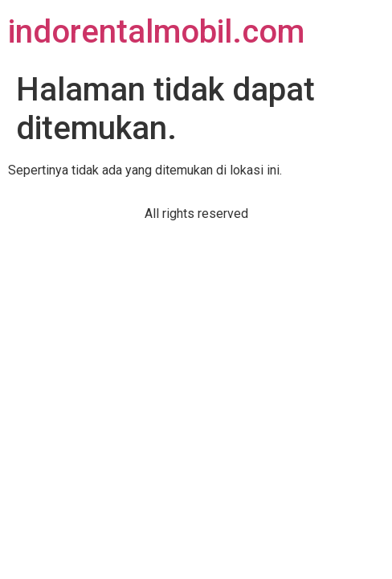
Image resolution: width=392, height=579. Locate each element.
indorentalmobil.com (156, 32)
